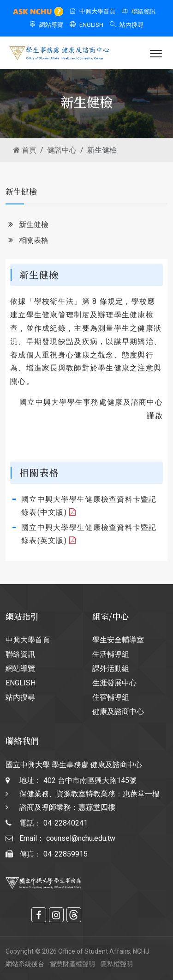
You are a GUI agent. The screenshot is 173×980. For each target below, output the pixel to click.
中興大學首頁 (92, 11)
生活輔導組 (111, 654)
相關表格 (27, 241)
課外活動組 (111, 669)
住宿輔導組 (111, 697)
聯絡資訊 (139, 11)
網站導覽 (46, 25)
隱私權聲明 (117, 964)
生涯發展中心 (114, 683)
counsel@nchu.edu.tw (81, 838)
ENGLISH (86, 25)
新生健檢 (27, 225)
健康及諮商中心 (118, 712)
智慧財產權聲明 (72, 964)
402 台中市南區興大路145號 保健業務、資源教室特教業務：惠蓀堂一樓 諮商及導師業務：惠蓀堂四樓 (89, 794)
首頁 (25, 150)
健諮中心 (62, 150)
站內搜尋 (127, 25)
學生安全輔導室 (118, 640)
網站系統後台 (25, 964)
